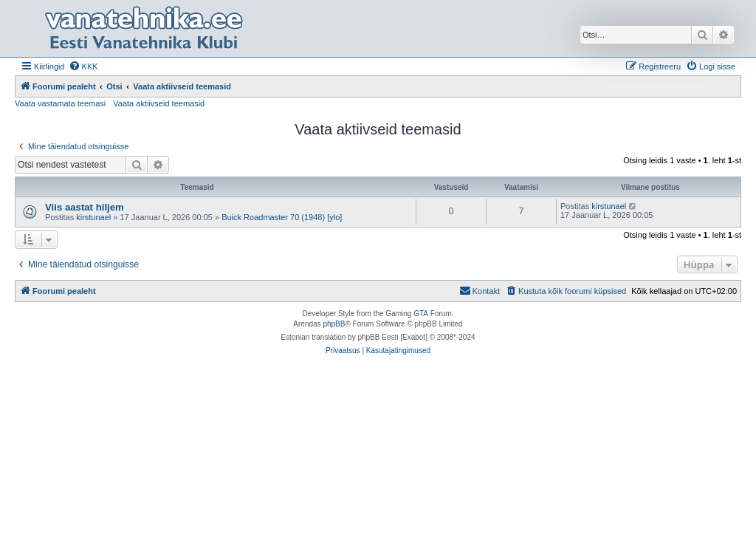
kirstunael (93, 217)
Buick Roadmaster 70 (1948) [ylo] (282, 217)
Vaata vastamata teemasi (60, 103)
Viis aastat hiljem (85, 207)
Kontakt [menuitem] (480, 290)
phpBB (334, 324)
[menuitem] (83, 66)
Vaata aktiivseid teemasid (159, 103)
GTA (421, 314)
